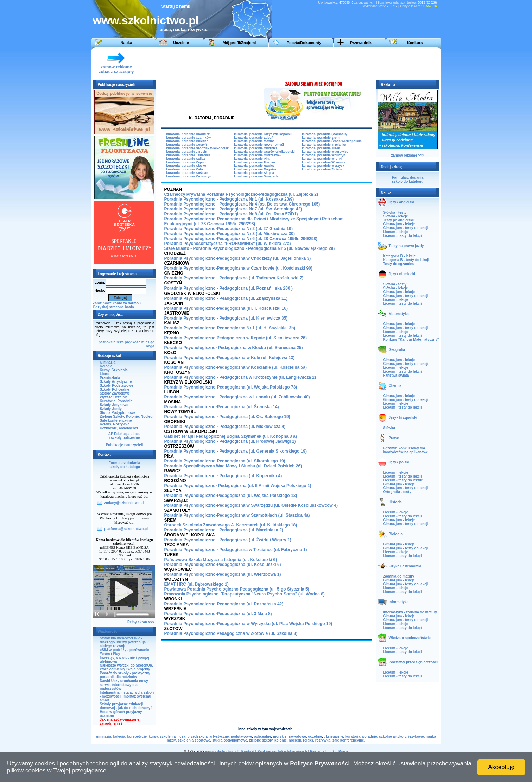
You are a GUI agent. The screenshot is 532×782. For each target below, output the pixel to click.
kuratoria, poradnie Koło (185, 169)
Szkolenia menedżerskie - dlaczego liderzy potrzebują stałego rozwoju (123, 642)
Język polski (399, 462)
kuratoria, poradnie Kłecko (186, 166)
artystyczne (219, 736)
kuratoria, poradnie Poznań (254, 162)
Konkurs (415, 43)
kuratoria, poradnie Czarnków (189, 138)
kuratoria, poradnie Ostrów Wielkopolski (264, 152)
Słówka (389, 428)
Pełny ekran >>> (141, 622)
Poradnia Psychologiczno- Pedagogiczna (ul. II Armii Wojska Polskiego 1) (238, 486)
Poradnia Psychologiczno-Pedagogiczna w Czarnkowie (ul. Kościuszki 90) (238, 268)
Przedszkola (110, 378)
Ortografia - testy (397, 492)
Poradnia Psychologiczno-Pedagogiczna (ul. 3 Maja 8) (218, 614)
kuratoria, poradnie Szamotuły (325, 134)
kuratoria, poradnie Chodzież (188, 134)
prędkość (133, 342)
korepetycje (137, 736)
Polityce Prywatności (320, 764)
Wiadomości (108, 632)
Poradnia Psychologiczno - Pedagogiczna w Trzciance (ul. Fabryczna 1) (236, 550)
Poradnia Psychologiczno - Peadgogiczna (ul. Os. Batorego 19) (227, 417)
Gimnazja (108, 362)
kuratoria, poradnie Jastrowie (189, 155)
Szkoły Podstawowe (117, 386)
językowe (416, 736)
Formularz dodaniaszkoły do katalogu (124, 465)
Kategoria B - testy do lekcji (406, 260)
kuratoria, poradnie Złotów (322, 169)
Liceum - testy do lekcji (403, 236)
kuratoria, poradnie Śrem (321, 138)
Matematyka (399, 314)
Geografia (397, 350)
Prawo (394, 438)
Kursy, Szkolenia (114, 370)
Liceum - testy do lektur (403, 480)
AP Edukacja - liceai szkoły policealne (125, 436)
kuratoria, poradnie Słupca (254, 173)
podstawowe (241, 736)
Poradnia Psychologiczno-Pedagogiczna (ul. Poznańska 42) (224, 604)
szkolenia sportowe (194, 740)
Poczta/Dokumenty (304, 43)
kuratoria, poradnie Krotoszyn (189, 176)
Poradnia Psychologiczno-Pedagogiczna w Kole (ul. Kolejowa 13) (230, 358)
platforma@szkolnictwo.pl (126, 529)
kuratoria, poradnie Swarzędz (256, 176)
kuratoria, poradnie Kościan (187, 173)
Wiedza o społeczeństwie (410, 638)
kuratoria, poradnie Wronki (322, 159)
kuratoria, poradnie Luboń (254, 138)
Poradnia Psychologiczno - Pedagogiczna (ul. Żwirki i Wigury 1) (228, 540)
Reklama (317, 752)
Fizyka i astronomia (405, 566)
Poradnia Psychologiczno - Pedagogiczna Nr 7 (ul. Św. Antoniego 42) (233, 209)
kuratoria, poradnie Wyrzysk (323, 166)
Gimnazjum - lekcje (399, 224)
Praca (343, 752)
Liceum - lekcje (396, 232)
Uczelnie (181, 43)
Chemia (395, 386)
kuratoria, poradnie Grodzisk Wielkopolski (198, 148)
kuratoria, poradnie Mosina (254, 141)
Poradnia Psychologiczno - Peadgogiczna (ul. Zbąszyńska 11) (226, 298)
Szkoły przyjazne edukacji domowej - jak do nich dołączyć (126, 706)
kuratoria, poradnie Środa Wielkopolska (332, 141)
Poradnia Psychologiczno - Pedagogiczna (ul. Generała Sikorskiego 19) (236, 451)
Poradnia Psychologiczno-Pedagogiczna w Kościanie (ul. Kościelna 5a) (236, 367)
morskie (280, 736)
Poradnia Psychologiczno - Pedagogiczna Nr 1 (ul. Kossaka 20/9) (229, 199)
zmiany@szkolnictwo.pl (124, 503)
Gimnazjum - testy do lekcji (406, 228)
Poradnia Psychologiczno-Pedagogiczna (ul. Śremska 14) (222, 407)
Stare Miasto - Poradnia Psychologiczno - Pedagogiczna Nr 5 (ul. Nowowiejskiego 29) (250, 248)
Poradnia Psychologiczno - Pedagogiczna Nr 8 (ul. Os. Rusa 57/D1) (231, 214)
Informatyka (399, 602)
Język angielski (402, 202)
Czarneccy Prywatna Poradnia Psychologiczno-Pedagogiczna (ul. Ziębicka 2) (241, 194)
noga (150, 346)
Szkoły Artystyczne (116, 382)
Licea (104, 374)
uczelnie (315, 736)
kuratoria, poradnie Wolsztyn (324, 155)
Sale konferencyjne (116, 420)
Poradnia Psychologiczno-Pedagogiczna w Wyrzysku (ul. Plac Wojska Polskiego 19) (248, 624)
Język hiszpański (403, 418)
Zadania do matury (399, 576)
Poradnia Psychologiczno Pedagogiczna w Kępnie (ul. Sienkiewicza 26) (236, 338)
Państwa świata (396, 375)
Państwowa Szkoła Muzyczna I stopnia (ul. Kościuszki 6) (221, 560)
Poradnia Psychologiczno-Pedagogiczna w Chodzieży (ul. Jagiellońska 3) (238, 258)
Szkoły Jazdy (111, 409)
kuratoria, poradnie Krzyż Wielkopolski (263, 134)
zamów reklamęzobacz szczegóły (116, 67)
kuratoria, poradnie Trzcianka (324, 145)
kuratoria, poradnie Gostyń (187, 145)
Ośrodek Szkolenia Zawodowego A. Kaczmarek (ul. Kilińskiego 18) (231, 525)
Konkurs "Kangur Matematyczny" (411, 339)
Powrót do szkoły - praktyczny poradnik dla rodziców (125, 675)
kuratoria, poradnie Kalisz (186, 159)
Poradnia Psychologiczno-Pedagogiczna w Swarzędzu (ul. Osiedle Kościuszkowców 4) (251, 505)
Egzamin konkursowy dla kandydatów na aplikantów (406, 450)
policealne (262, 736)
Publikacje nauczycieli (125, 445)
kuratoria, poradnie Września (324, 162)
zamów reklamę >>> (407, 155)
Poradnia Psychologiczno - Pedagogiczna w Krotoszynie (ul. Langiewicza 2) (240, 377)
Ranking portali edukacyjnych (282, 752)
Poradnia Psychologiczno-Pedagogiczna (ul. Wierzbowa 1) (223, 574)
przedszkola (197, 736)
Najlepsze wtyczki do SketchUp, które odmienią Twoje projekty (126, 667)
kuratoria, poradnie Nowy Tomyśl (259, 145)
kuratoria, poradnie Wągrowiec (325, 152)
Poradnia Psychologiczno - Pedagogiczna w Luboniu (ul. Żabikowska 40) (237, 397)
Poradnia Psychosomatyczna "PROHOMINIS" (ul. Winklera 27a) (228, 244)
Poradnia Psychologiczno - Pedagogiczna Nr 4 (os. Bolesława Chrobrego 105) (242, 204)
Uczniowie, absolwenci (119, 428)
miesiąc (148, 342)
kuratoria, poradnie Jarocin (187, 152)
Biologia (396, 534)
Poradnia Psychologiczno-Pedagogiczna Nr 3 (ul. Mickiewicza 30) (230, 234)
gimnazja (104, 736)
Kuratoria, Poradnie (116, 401)
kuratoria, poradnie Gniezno (188, 141)
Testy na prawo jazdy (406, 246)
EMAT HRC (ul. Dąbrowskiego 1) (197, 584)
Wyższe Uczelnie (114, 397)
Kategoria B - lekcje (400, 256)
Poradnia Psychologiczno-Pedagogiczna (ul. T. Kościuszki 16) (226, 308)
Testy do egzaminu (399, 264)
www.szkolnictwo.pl (146, 20)
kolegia (119, 736)
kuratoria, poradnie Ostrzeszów (258, 155)
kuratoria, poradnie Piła (252, 159)
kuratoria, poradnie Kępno (186, 162)
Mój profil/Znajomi (239, 43)
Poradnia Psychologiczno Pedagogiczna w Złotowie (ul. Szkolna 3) (231, 633)
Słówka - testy (395, 212)
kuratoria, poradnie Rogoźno (256, 169)
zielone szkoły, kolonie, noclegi (275, 740)
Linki (331, 752)
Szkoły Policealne (115, 389)
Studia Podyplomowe (118, 413)
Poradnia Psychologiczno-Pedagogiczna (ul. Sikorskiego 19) (225, 461)
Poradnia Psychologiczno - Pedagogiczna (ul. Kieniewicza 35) (226, 318)
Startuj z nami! (176, 6)
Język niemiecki (402, 274)
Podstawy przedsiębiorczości (413, 662)
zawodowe (297, 736)
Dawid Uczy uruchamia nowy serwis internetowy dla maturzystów (124, 685)
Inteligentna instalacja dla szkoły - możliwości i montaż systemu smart (127, 696)
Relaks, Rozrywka (115, 424)
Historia (395, 502)
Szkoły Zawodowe (115, 393)
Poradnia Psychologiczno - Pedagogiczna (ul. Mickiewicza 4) (225, 427)
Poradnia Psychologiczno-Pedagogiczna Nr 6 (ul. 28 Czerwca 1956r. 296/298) (241, 239)
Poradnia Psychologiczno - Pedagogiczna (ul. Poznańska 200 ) (229, 288)
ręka (120, 342)
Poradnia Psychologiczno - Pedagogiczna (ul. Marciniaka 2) (224, 530)
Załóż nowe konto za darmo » (117, 303)
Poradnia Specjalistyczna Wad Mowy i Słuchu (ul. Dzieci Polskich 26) (233, 466)
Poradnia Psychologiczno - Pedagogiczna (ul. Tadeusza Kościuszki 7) (234, 278)
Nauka (126, 43)
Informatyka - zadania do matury (410, 612)
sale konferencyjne (348, 740)
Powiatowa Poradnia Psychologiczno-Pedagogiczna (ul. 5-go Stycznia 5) (237, 589)
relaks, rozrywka (317, 740)
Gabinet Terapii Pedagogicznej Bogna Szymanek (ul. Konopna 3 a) (231, 436)
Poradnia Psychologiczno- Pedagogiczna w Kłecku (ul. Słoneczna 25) (234, 348)
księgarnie (334, 736)
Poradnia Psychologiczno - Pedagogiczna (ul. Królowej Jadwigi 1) (230, 441)
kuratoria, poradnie (361, 736)
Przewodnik (361, 43)
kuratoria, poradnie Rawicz (254, 166)
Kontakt (248, 752)
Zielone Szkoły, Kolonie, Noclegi (127, 417)
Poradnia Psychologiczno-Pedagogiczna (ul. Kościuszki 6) (223, 565)
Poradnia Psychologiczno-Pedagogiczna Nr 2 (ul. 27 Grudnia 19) (229, 229)
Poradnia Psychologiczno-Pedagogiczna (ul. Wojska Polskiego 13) (231, 496)
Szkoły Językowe (114, 405)
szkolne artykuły (393, 736)
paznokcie (107, 342)
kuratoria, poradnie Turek (321, 148)
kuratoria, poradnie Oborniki (255, 148)
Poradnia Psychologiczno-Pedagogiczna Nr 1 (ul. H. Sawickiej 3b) (230, 328)
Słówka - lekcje (396, 216)
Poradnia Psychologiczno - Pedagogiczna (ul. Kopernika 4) (223, 476)
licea (182, 736)
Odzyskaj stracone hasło (113, 307)
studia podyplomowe (230, 740)
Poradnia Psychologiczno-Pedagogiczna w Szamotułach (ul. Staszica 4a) (237, 515)
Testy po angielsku (399, 220)
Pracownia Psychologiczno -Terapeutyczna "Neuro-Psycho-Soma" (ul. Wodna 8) (245, 594)
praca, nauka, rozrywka (183, 30)
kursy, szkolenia (162, 736)
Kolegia (106, 366)
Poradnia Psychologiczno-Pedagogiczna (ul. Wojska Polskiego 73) (231, 387)
